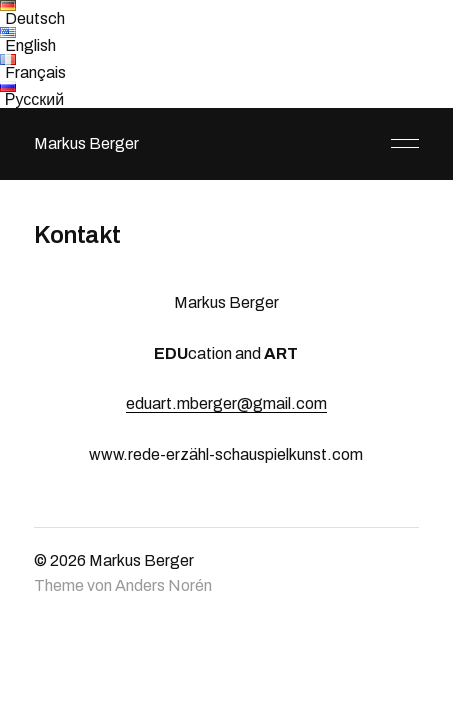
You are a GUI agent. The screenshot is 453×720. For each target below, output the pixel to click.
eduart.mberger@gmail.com (226, 403)
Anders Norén (163, 585)
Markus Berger (86, 143)
